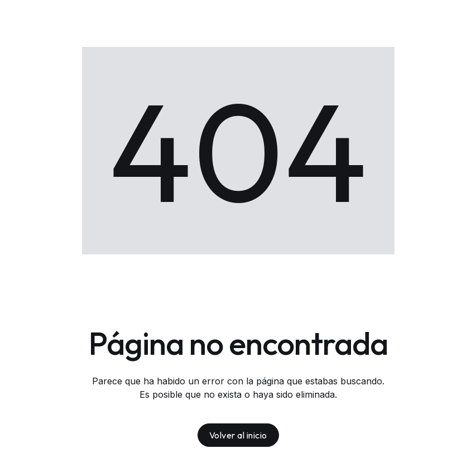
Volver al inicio (238, 435)
